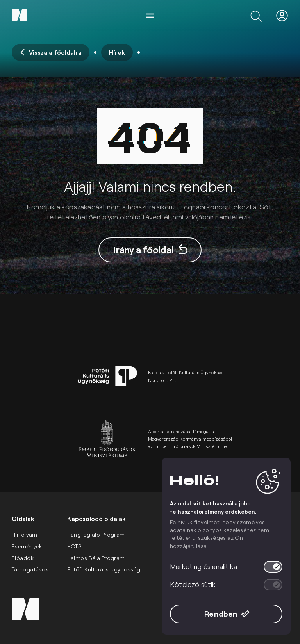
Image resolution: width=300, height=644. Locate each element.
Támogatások (30, 569)
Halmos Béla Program (96, 558)
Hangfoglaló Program (96, 534)
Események (27, 546)
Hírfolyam (25, 534)
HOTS (75, 546)
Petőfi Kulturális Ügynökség (104, 569)
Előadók (23, 558)
